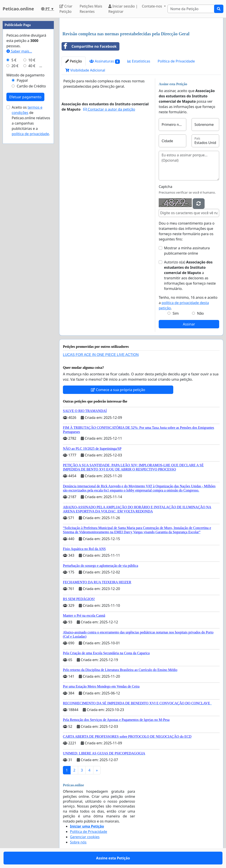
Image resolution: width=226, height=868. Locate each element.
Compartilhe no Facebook (89, 46)
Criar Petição (66, 9)
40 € (32, 66)
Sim (176, 313)
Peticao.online (18, 9)
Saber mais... (19, 51)
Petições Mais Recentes (91, 9)
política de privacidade (30, 134)
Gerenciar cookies (85, 837)
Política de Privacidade (176, 61)
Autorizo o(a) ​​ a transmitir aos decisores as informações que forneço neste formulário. (190, 275)
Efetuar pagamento (25, 97)
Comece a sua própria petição (118, 390)
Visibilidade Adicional (85, 70)
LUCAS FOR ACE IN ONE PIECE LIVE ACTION (101, 355)
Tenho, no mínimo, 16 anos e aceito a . (188, 303)
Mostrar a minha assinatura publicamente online (187, 251)
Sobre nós (78, 842)
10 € (32, 60)
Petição (74, 61)
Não (201, 313)
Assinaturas (105, 61)
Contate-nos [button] (153, 6)
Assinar (189, 324)
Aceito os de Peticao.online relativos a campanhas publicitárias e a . (31, 121)
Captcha (165, 187)
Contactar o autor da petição (109, 109)
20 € (15, 66)
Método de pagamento (25, 75)
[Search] (191, 9)
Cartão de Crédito (31, 86)
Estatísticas (139, 61)
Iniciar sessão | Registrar (123, 9)
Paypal (22, 80)
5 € (14, 60)
